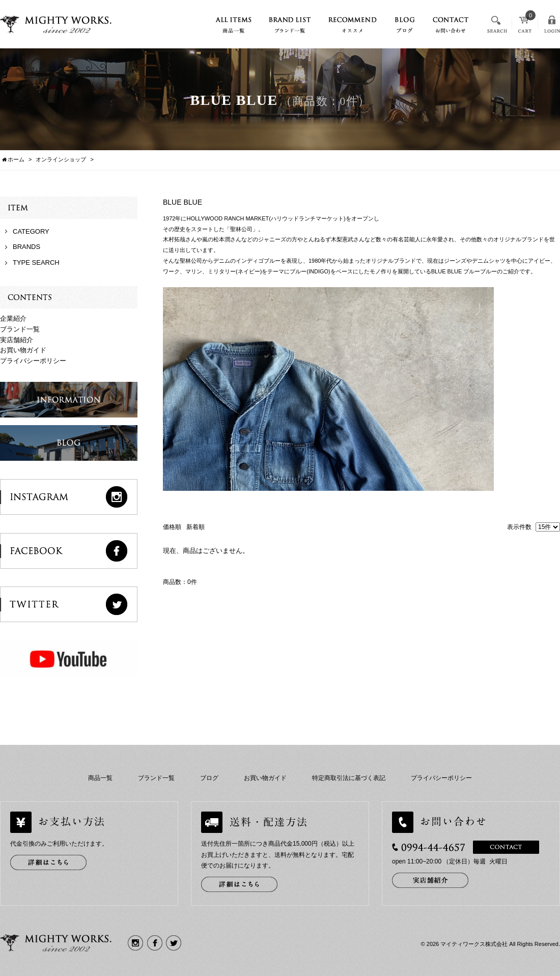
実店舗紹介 (17, 340)
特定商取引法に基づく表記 (349, 778)
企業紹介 (13, 318)
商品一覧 (100, 778)
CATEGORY (31, 231)
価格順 (172, 527)
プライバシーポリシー (33, 361)
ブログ (209, 778)
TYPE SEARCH (36, 262)
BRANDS (26, 247)
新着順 (195, 527)
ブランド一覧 (20, 329)
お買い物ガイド (23, 350)
